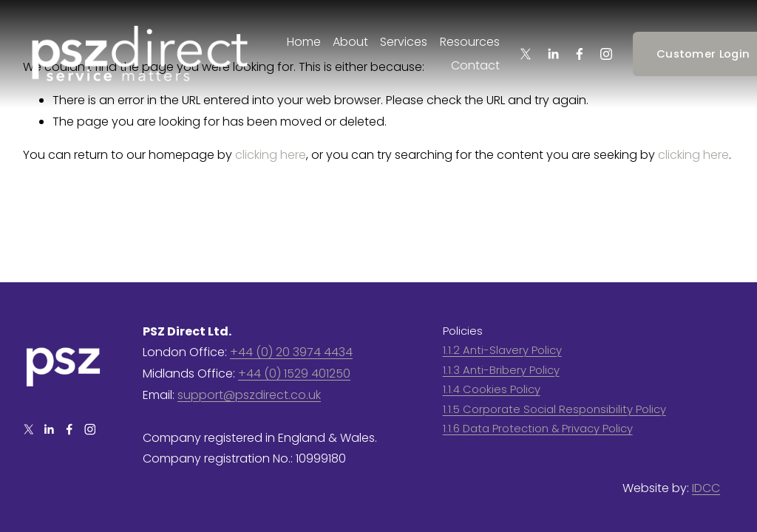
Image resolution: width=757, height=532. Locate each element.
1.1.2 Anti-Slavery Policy (502, 350)
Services (404, 42)
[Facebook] (580, 54)
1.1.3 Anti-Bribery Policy (501, 370)
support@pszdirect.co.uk (249, 395)
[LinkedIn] (553, 54)
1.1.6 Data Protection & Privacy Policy (538, 428)
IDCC (706, 488)
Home (304, 42)
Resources (470, 42)
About (350, 42)
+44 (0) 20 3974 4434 (291, 352)
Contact (475, 65)
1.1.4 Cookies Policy (492, 389)
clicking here (271, 155)
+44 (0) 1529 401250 (294, 374)
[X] (526, 54)
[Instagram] (606, 54)
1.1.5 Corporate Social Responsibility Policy (554, 409)
